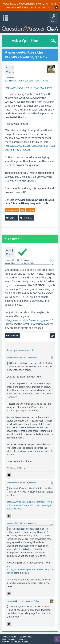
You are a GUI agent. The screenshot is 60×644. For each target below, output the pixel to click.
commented (11, 357)
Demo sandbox (26, 637)
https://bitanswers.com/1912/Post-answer (29, 88)
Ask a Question (25, 41)
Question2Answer (20, 641)
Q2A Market (21, 639)
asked (7, 81)
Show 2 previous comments (20, 350)
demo (15, 7)
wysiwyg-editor (12, 210)
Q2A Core (29, 81)
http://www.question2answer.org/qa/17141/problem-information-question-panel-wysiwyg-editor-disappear (30, 505)
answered (9, 260)
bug (23, 210)
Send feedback (10, 637)
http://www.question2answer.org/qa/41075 (30, 320)
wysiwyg (31, 210)
